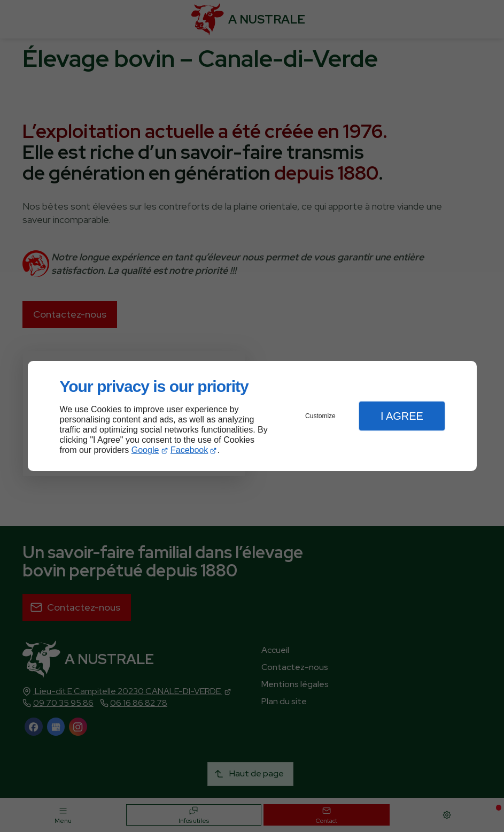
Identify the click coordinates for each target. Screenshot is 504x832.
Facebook (189, 450)
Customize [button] (320, 416)
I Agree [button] (402, 416)
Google (145, 450)
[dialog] (252, 416)
